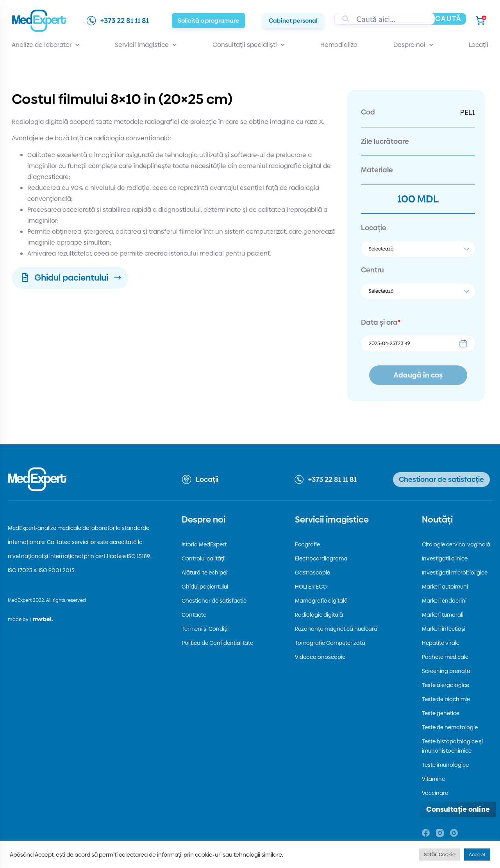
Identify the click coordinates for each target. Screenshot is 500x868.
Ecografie (307, 544)
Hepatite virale (441, 643)
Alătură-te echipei (204, 573)
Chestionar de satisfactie (214, 601)
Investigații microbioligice (455, 573)
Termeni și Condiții (205, 629)
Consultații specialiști (249, 45)
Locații (479, 45)
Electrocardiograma (321, 558)
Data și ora (381, 322)
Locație (374, 228)
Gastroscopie (312, 573)
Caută (448, 19)
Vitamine (433, 779)
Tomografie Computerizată (330, 643)
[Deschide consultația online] (458, 809)
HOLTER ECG (311, 587)
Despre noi (413, 45)
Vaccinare (435, 793)
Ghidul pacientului (205, 587)
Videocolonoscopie (320, 657)
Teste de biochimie (446, 699)
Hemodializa (339, 45)
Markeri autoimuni (445, 587)
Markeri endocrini (444, 601)
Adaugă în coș (418, 375)
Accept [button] (477, 854)
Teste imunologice (445, 765)
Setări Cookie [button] (440, 854)
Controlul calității (204, 558)
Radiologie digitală (319, 615)
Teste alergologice (446, 685)
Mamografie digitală (321, 601)
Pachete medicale (445, 657)
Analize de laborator (46, 45)
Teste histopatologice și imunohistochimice (452, 746)
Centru (372, 270)
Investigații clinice (445, 558)
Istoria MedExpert (204, 544)
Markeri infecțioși (444, 629)
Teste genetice (441, 713)
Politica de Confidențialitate (217, 643)
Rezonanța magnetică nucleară (336, 629)
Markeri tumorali (443, 615)
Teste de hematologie (450, 727)
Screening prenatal (447, 671)
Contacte (194, 615)
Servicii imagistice (146, 45)
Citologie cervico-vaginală (456, 544)
